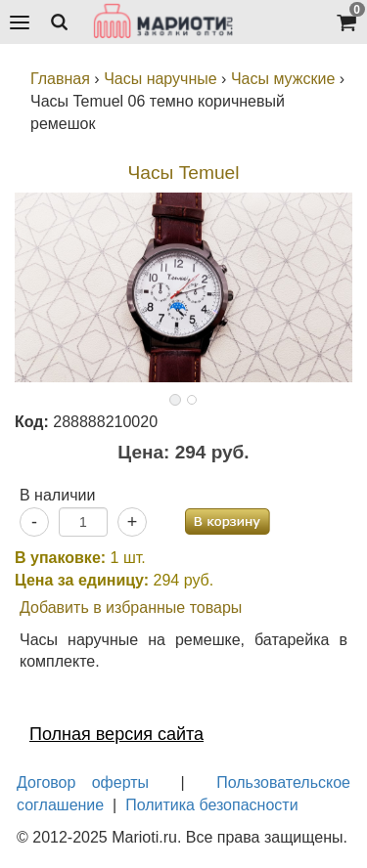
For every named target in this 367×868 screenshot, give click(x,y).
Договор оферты (83, 782)
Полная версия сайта (116, 734)
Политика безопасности (211, 805)
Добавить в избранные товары (131, 608)
